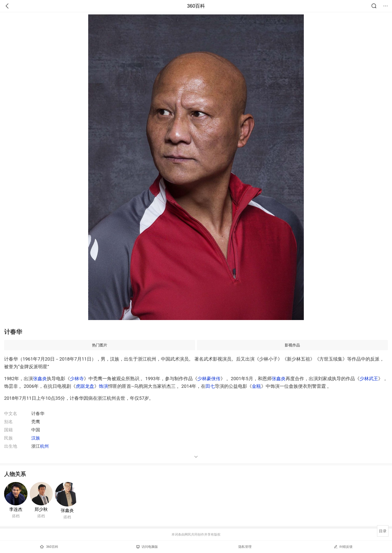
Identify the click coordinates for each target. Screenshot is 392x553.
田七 (210, 386)
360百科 (196, 6)
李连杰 (16, 509)
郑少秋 (41, 509)
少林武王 (369, 379)
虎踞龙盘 (85, 386)
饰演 (103, 386)
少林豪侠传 (209, 379)
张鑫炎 (40, 379)
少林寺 (77, 379)
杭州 (44, 446)
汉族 (36, 438)
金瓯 (256, 386)
